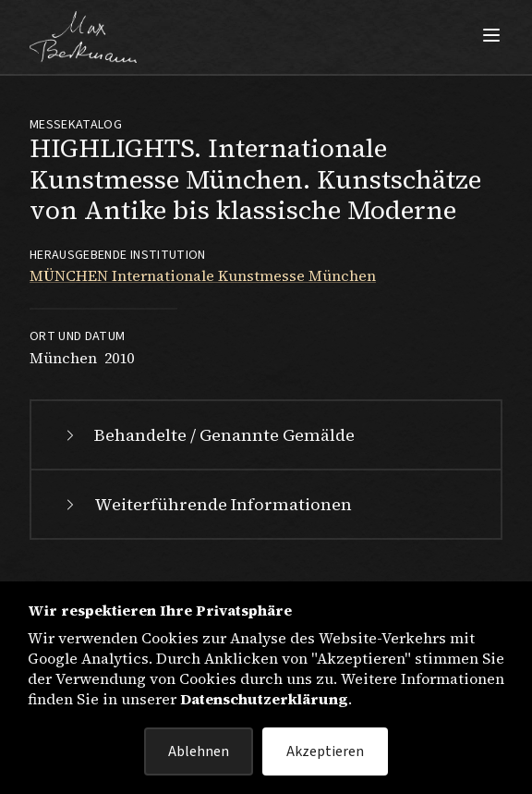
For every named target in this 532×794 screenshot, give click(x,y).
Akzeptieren (325, 751)
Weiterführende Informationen (206, 504)
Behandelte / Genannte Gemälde (208, 435)
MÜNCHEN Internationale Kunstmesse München (203, 275)
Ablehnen (199, 751)
